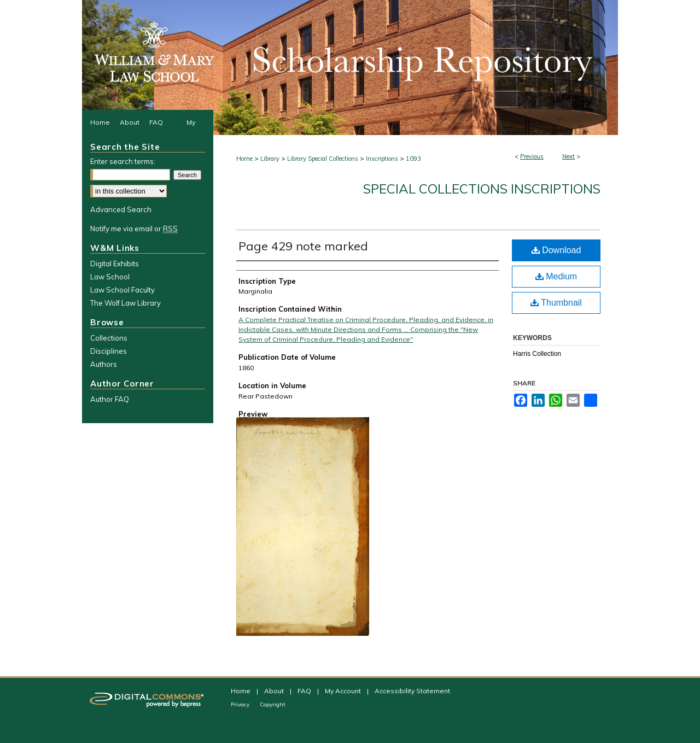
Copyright (273, 704)
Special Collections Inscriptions (482, 189)
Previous (532, 156)
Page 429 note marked (303, 246)
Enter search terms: (123, 161)
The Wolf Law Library (126, 303)
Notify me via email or (134, 229)
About (275, 691)
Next (568, 156)
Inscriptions (382, 159)
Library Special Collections (323, 159)
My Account (344, 691)
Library (270, 159)
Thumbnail (556, 303)
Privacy (241, 704)
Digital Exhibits (115, 264)
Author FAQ (110, 399)
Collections (109, 338)
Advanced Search (121, 209)
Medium (556, 276)
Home (244, 159)
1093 (413, 159)
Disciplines (109, 351)
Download (556, 250)
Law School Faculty (122, 290)
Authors (104, 364)
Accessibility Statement (412, 691)
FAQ (305, 691)
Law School (110, 277)
